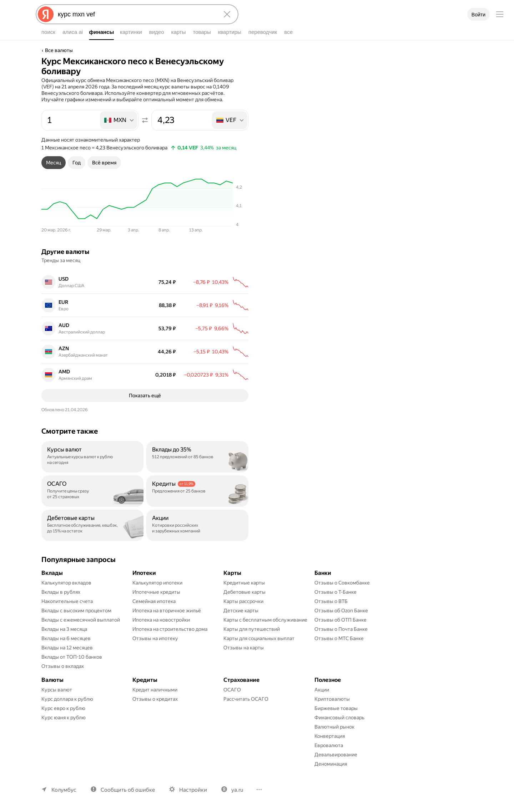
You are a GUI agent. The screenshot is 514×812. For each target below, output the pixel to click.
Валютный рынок (334, 728)
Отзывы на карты (244, 649)
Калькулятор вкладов (66, 584)
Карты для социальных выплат (259, 640)
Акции (322, 691)
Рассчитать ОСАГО (246, 700)
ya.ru (237, 791)
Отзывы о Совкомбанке (342, 584)
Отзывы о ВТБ (331, 603)
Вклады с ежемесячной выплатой (81, 621)
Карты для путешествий (252, 630)
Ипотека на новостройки (161, 621)
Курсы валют (57, 691)
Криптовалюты (332, 700)
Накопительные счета (67, 603)
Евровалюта (329, 747)
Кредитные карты (244, 584)
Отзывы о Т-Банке (336, 593)
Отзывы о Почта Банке (341, 630)
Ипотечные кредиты (156, 593)
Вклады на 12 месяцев (67, 649)
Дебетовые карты (245, 593)
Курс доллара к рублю (67, 700)
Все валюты (59, 50)
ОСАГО (232, 691)
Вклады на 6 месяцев (66, 640)
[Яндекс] (46, 14)
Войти (478, 15)
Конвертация (330, 737)
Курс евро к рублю (63, 710)
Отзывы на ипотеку (155, 640)
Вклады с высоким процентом (76, 612)
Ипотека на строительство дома (170, 630)
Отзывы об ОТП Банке (341, 621)
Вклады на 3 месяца (64, 630)
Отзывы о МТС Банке (339, 640)
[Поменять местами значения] (145, 120)
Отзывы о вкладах (63, 668)
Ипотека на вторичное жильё (167, 612)
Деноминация (331, 765)
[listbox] (119, 120)
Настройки (193, 791)
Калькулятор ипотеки (157, 584)
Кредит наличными (155, 691)
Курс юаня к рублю (64, 719)
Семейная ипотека (154, 603)
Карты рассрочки (243, 603)
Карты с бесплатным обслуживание (265, 621)
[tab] (54, 163)
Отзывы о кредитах (155, 700)
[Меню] (500, 14)
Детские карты (241, 612)
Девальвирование (336, 756)
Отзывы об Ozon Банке (341, 612)
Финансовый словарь (339, 719)
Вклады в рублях (61, 593)
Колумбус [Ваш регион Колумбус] (64, 791)
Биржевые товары (336, 710)
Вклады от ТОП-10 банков (72, 658)
